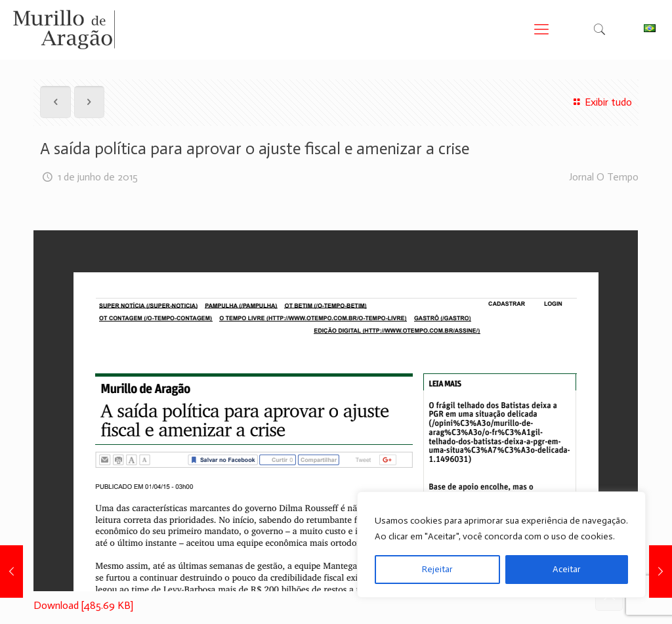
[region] (501, 545)
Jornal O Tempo (604, 177)
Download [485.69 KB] (83, 605)
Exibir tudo (600, 102)
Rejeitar (437, 569)
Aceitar (567, 569)
